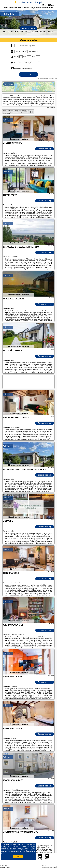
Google (33, 844)
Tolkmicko (7, 120)
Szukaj (28, 74)
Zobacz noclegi (45, 149)
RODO (3, 853)
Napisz (55, 867)
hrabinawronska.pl (28, 2)
